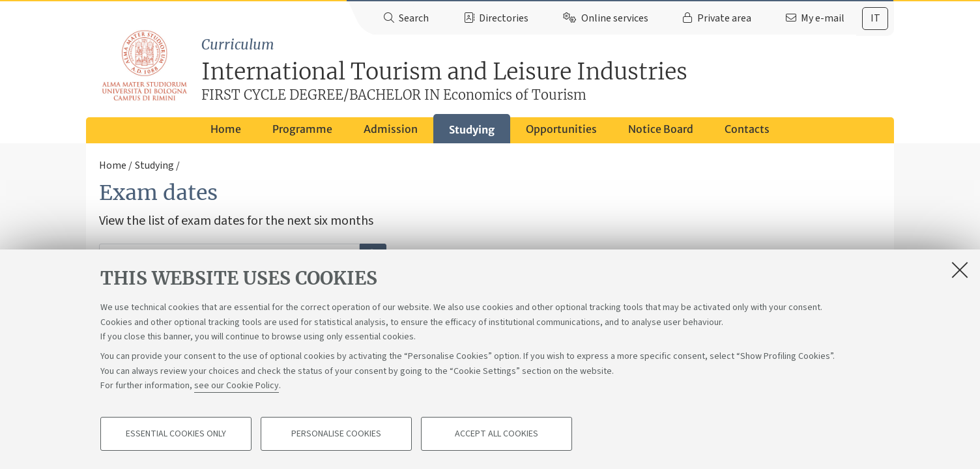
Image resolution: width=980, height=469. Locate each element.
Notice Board (661, 129)
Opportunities (561, 129)
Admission (391, 129)
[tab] (875, 19)
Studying (472, 130)
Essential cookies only (176, 434)
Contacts (747, 129)
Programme (302, 129)
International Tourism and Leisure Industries (548, 70)
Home (226, 129)
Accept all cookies (497, 434)
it (875, 18)
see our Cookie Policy (237, 386)
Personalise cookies (336, 434)
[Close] (960, 270)
